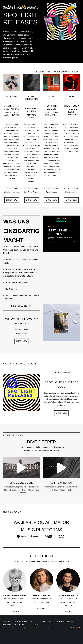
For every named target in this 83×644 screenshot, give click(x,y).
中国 (37, 624)
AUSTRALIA (8, 621)
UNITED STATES (20, 624)
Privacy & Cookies (34, 628)
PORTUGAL (60, 621)
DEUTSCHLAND (21, 621)
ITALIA (50, 621)
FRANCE (42, 621)
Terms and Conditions (45, 628)
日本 (31, 624)
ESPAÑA (33, 621)
